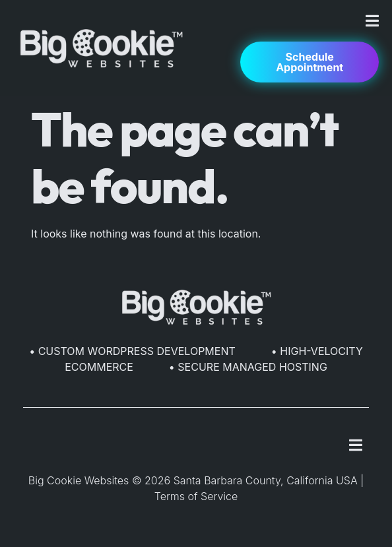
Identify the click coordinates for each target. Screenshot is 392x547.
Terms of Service (196, 496)
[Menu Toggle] (372, 21)
